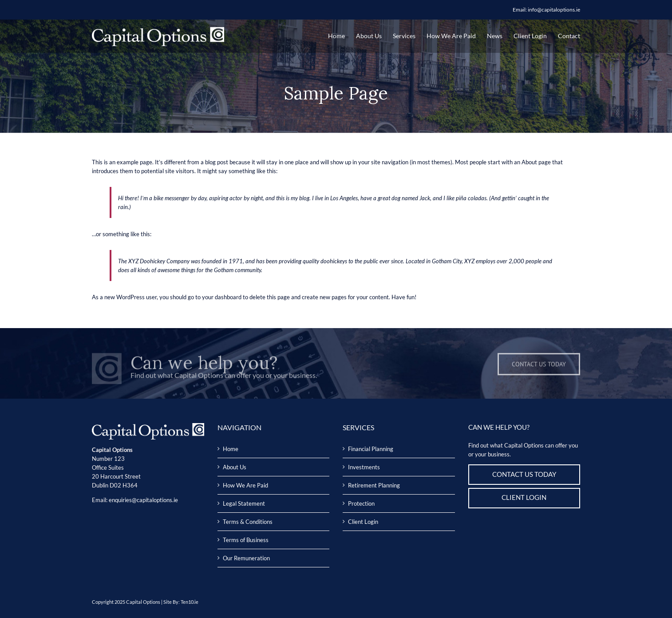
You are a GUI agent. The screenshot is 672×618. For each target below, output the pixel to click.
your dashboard (222, 297)
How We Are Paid (245, 485)
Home (231, 449)
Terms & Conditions (248, 522)
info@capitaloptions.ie (554, 10)
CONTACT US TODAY (524, 474)
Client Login (363, 522)
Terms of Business (246, 540)
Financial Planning (371, 449)
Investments (364, 467)
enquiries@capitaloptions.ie (143, 500)
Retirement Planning (374, 485)
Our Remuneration (246, 558)
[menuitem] (342, 36)
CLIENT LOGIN (524, 497)
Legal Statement (244, 503)
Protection (361, 503)
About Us (235, 467)
